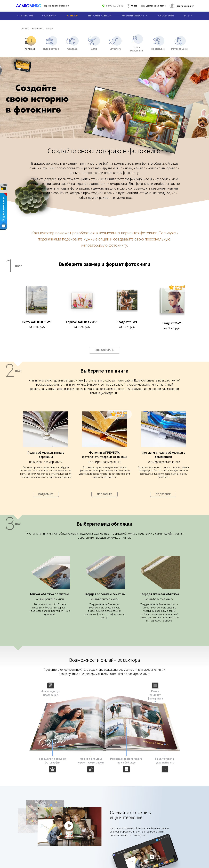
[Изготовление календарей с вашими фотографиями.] (72, 16)
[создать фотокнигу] (49, 16)
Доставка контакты (156, 6)
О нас (134, 6)
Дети (94, 43)
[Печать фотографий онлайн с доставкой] (25, 16)
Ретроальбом (179, 43)
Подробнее (46, 494)
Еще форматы (104, 350)
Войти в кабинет (185, 6)
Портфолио (158, 43)
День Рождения (137, 43)
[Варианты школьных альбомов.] (100, 16)
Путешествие (51, 43)
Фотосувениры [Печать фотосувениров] (166, 16)
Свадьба (72, 43)
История (30, 43)
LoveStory (115, 43)
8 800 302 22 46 (115, 6)
